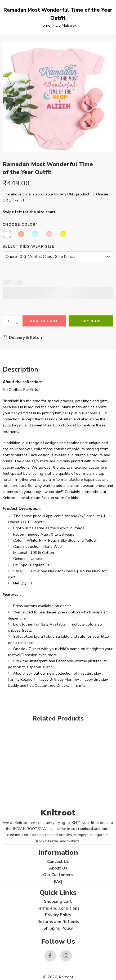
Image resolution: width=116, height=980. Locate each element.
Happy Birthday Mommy (58, 679)
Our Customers (58, 875)
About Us (58, 868)
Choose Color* (20, 225)
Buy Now (91, 321)
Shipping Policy (58, 928)
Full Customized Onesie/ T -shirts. (57, 685)
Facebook (65, 661)
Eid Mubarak (66, 25)
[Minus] (17, 324)
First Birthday (90, 673)
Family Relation (21, 679)
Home (45, 25)
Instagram (39, 661)
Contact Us (58, 862)
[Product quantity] (9, 321)
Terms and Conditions (58, 908)
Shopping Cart (58, 901)
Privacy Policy (58, 915)
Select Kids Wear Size (29, 247)
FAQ (58, 882)
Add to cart (44, 321)
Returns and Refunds (58, 922)
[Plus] (17, 318)
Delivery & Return (23, 337)
